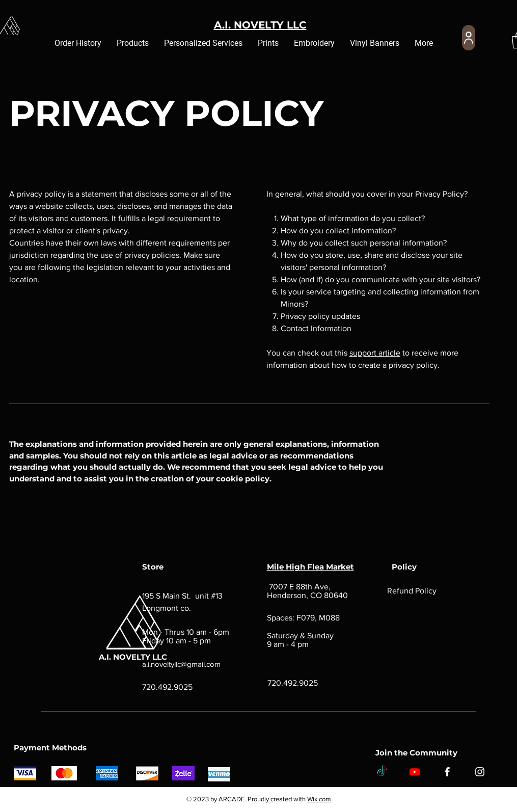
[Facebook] (447, 772)
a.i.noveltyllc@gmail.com (181, 664)
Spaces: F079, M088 (303, 618)
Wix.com (319, 799)
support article (375, 353)
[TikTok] (382, 772)
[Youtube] (415, 772)
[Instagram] (480, 772)
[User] (469, 38)
